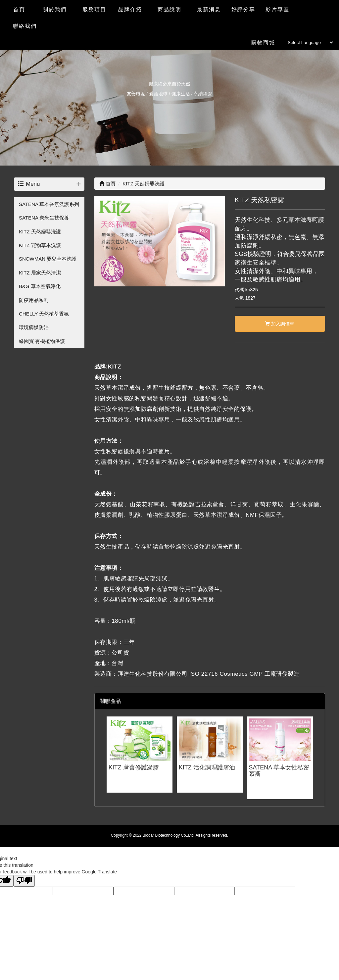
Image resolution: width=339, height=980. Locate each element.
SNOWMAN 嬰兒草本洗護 (48, 259)
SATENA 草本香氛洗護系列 (49, 204)
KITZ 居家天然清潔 (40, 273)
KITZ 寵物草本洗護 (40, 245)
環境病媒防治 (34, 327)
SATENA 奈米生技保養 (44, 218)
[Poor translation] (24, 881)
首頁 (107, 184)
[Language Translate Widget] (310, 43)
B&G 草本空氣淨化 (40, 286)
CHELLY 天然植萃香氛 (44, 314)
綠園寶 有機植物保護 (42, 341)
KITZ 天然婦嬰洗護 (40, 232)
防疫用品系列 (34, 300)
